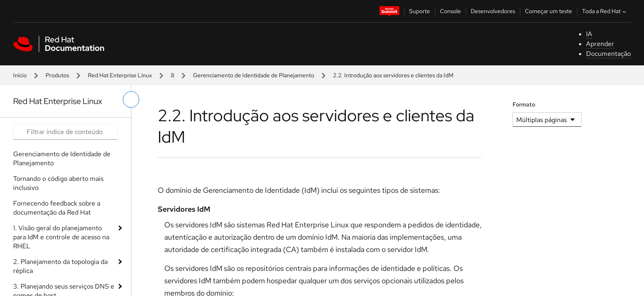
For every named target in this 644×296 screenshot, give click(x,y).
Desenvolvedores (493, 11)
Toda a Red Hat (605, 11)
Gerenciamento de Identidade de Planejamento (254, 75)
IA (589, 34)
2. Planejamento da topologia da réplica (60, 266)
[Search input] (66, 132)
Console (450, 11)
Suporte (420, 11)
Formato (524, 104)
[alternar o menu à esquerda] (131, 99)
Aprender (600, 44)
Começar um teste (549, 11)
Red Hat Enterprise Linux (120, 75)
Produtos (57, 75)
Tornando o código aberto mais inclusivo (58, 183)
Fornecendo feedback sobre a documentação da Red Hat (57, 208)
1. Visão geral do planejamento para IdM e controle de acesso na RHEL (61, 237)
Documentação (608, 54)
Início (20, 75)
